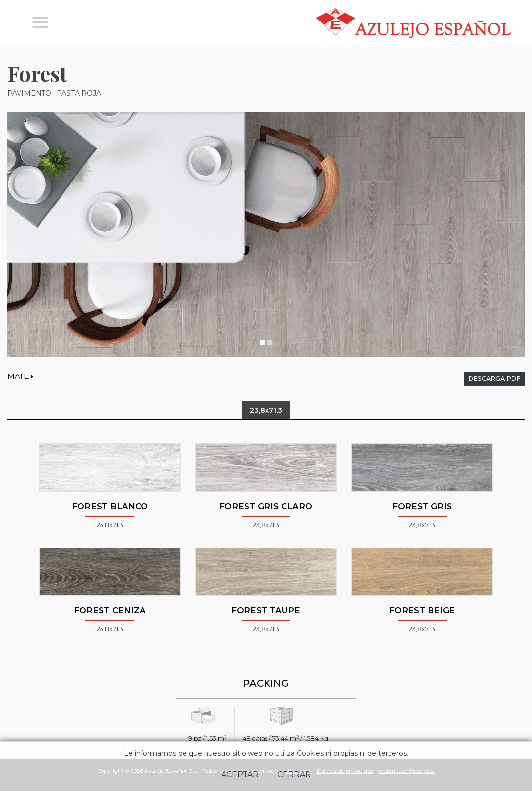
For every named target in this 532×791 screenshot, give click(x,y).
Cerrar (294, 775)
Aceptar (240, 775)
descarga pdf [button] (494, 379)
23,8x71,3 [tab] (266, 410)
